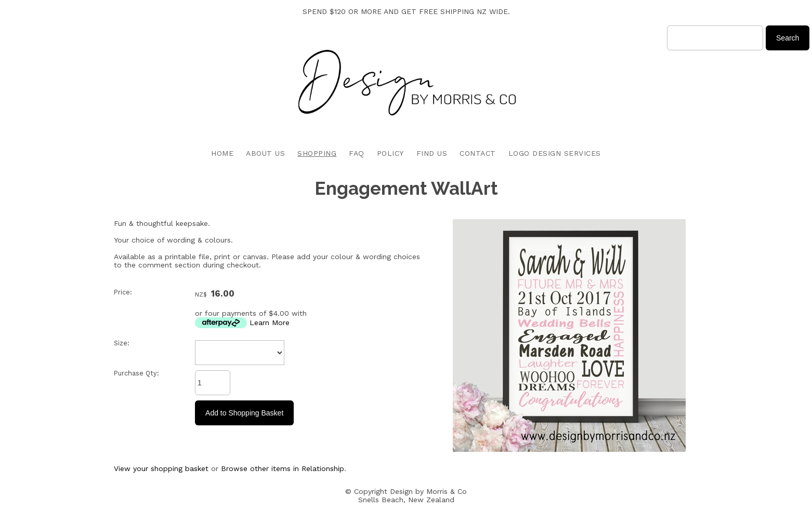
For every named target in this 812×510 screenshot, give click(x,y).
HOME (222, 153)
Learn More (270, 323)
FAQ (357, 153)
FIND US (432, 153)
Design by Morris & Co (428, 491)
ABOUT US (265, 153)
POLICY (390, 153)
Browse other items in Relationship (283, 468)
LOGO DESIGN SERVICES (555, 153)
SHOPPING (317, 153)
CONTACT (478, 153)
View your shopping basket (161, 468)
